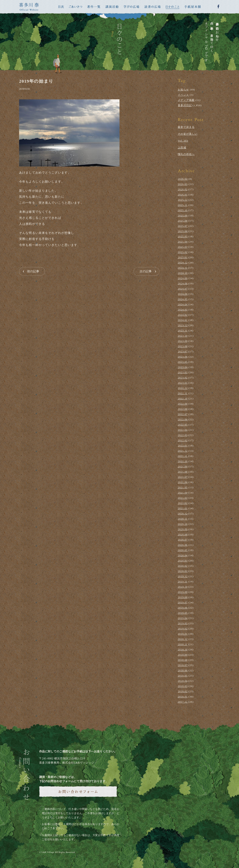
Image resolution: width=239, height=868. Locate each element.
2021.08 (183, 472)
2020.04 (183, 555)
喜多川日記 (185, 105)
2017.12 (183, 702)
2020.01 (183, 571)
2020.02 (183, 566)
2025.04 (183, 242)
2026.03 (183, 184)
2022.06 (183, 419)
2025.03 (183, 247)
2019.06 (183, 608)
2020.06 (183, 545)
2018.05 (183, 676)
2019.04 (183, 618)
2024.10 (183, 273)
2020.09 (183, 529)
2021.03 (183, 498)
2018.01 (183, 697)
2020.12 (183, 514)
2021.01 (183, 508)
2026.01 (183, 195)
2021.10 (183, 461)
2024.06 (183, 294)
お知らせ (183, 90)
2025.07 (183, 226)
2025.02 (183, 252)
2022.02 (183, 440)
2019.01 (183, 634)
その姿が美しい (188, 134)
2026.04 (183, 179)
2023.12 (183, 325)
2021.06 (183, 482)
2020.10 (183, 524)
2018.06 (183, 670)
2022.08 (183, 409)
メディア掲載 (186, 100)
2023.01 (183, 383)
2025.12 (183, 200)
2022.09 (183, 404)
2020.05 (183, 550)
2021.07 (183, 477)
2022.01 (183, 446)
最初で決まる (186, 127)
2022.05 (183, 425)
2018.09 (183, 655)
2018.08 (183, 660)
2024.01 (183, 320)
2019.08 (183, 597)
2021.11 (183, 456)
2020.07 (183, 540)
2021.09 (183, 466)
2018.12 (183, 639)
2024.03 (183, 310)
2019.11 (183, 582)
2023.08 (183, 346)
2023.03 (183, 372)
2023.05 (183, 362)
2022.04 (183, 430)
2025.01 (183, 257)
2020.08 (183, 534)
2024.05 (183, 299)
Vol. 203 (183, 141)
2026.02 (183, 189)
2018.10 (183, 649)
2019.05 (183, 613)
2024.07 (183, 289)
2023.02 (183, 378)
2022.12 (183, 388)
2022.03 (183, 435)
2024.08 (183, 283)
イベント (183, 95)
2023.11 (183, 331)
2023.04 (183, 367)
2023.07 (183, 351)
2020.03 (183, 561)
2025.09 (183, 215)
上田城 (182, 148)
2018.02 (183, 691)
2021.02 (183, 503)
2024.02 (183, 315)
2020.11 (183, 519)
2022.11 (183, 393)
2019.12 (183, 576)
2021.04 (183, 493)
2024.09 (183, 278)
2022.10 (183, 399)
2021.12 (183, 451)
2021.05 (183, 487)
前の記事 (33, 271)
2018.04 (183, 681)
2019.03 (183, 623)
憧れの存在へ (186, 154)
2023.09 (183, 341)
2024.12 (183, 263)
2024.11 (183, 268)
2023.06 (183, 357)
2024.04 (183, 304)
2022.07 (183, 414)
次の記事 (146, 271)
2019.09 (183, 592)
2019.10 (183, 587)
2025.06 (183, 231)
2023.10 (183, 336)
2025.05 (183, 236)
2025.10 (183, 210)
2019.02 (183, 629)
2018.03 (183, 686)
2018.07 (183, 665)
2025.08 (183, 221)
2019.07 (183, 602)
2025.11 (183, 205)
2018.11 (183, 644)
